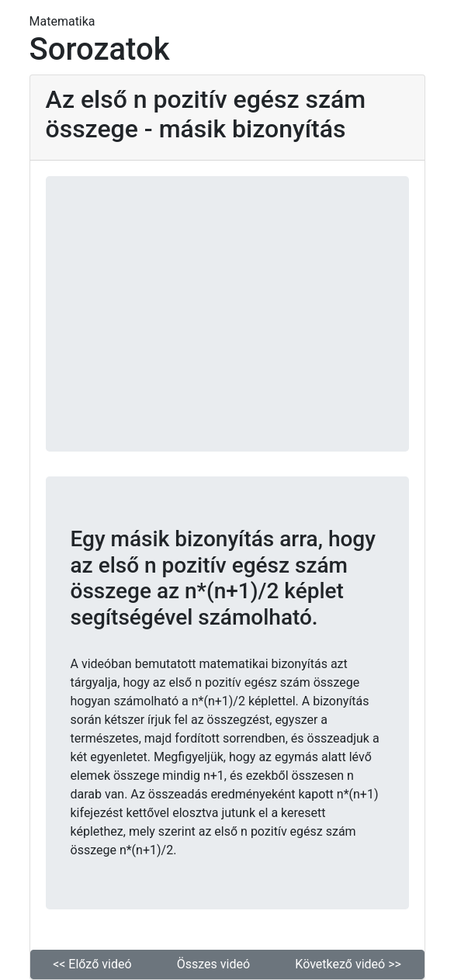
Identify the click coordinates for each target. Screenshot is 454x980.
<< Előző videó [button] (92, 964)
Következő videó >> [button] (348, 964)
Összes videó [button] (213, 964)
